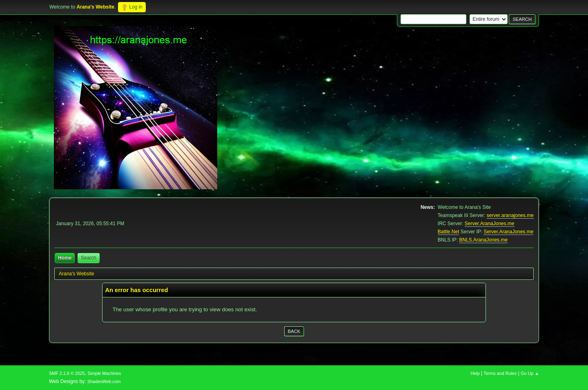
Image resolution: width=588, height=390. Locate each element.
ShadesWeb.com (104, 381)
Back (294, 331)
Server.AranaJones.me (490, 224)
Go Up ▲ (530, 373)
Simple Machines (104, 373)
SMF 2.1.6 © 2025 (67, 373)
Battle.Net (449, 232)
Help (475, 373)
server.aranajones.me (510, 215)
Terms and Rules (500, 373)
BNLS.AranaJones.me (483, 240)
